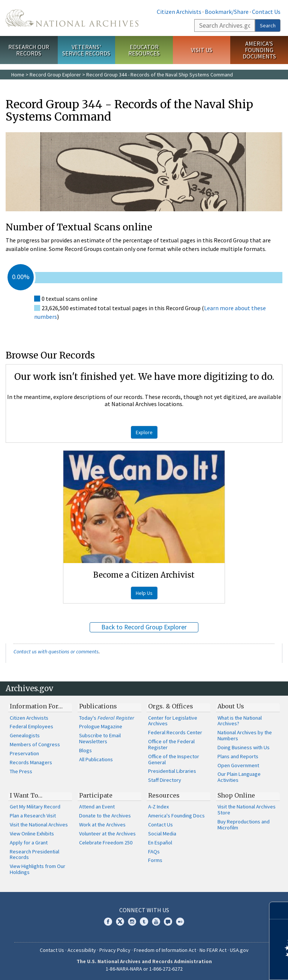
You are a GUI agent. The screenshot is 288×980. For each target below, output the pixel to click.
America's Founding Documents (259, 50)
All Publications (96, 759)
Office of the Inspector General (174, 759)
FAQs (154, 852)
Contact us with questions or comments (56, 651)
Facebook (108, 922)
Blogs (85, 750)
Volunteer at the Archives (107, 834)
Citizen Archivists (179, 12)
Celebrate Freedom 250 (106, 843)
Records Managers (31, 762)
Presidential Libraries (172, 771)
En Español (160, 843)
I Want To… (26, 795)
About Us (231, 706)
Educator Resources (144, 50)
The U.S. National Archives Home (72, 18)
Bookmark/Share (227, 12)
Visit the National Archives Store (247, 810)
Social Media (162, 834)
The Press (21, 771)
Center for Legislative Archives (173, 721)
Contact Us (266, 12)
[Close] (279, 911)
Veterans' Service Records (86, 50)
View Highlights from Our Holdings (37, 869)
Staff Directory (165, 780)
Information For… (36, 706)
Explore (144, 432)
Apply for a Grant (29, 843)
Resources (164, 795)
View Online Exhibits (32, 834)
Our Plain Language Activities (239, 777)
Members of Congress (35, 744)
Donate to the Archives (105, 816)
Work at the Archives (102, 825)
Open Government (238, 765)
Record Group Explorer (55, 75)
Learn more (221, 967)
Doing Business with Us (244, 747)
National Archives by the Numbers (245, 735)
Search (268, 25)
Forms (155, 860)
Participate (96, 795)
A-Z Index (158, 807)
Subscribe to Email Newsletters (100, 738)
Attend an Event (97, 807)
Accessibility (82, 950)
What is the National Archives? (240, 721)
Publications (98, 706)
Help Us (144, 593)
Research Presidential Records (34, 855)
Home (18, 75)
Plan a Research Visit (33, 816)
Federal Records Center (175, 732)
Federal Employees (31, 726)
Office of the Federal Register (171, 744)
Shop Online (236, 795)
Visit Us (202, 50)
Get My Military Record (35, 807)
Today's (107, 718)
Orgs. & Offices (171, 706)
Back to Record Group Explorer (144, 627)
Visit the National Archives (39, 825)
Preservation (24, 753)
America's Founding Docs (176, 816)
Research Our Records (29, 50)
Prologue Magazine (101, 726)
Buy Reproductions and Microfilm (244, 825)
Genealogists (25, 735)
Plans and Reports (238, 756)
